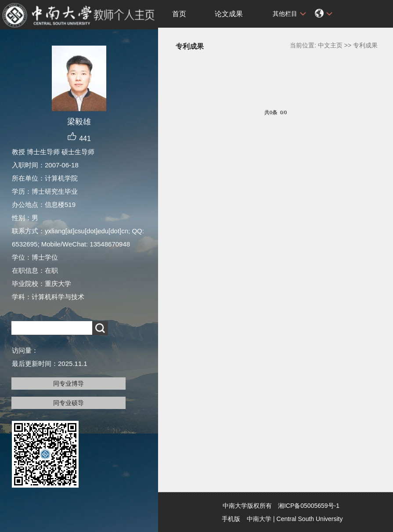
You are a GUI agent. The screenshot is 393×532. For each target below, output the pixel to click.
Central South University (310, 519)
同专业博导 (69, 384)
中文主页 (330, 45)
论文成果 (229, 14)
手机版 (231, 519)
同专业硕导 (69, 403)
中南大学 (259, 519)
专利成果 (365, 45)
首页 (179, 14)
